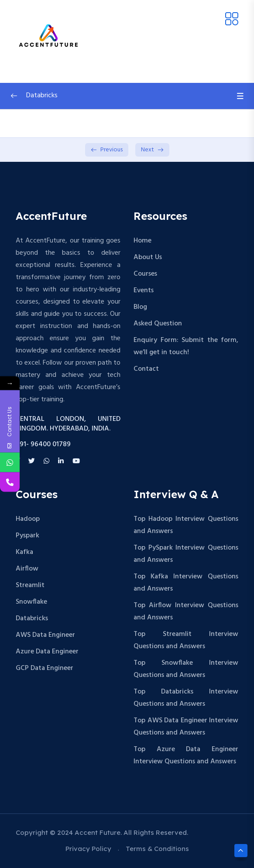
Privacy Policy (88, 849)
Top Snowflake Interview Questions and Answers (186, 669)
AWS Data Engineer (45, 635)
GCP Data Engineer (45, 668)
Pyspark (27, 536)
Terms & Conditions (157, 849)
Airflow (27, 569)
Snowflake (31, 602)
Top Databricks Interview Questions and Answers (186, 698)
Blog (140, 307)
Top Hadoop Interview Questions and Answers (186, 525)
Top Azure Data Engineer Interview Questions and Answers (186, 755)
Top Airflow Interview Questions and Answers (186, 612)
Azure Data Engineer (47, 652)
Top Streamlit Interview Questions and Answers (186, 640)
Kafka (24, 552)
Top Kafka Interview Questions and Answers (186, 583)
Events (144, 290)
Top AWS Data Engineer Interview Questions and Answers (186, 727)
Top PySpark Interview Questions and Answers (186, 554)
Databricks (32, 619)
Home (142, 241)
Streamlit (30, 585)
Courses (145, 274)
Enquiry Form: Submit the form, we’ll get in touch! (186, 346)
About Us (148, 257)
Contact (146, 369)
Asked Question (158, 324)
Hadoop (28, 519)
